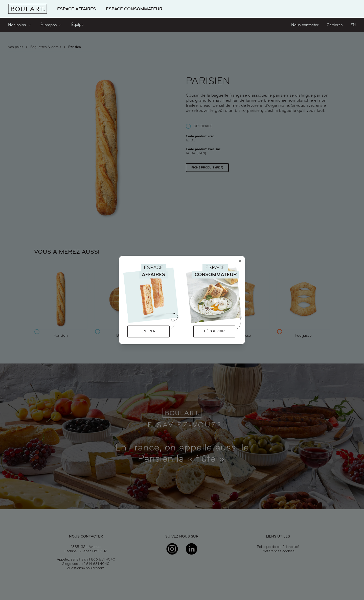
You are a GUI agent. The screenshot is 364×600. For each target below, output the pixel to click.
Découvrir (214, 331)
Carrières (335, 25)
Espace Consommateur (134, 9)
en (353, 25)
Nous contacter (305, 25)
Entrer (149, 331)
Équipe (77, 25)
